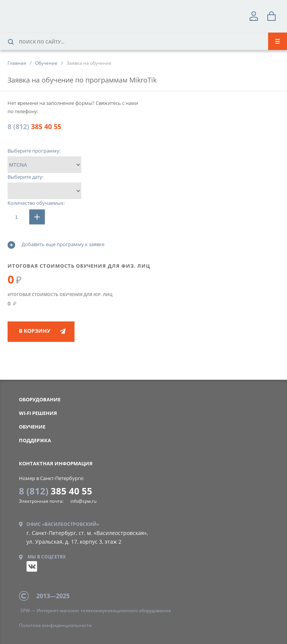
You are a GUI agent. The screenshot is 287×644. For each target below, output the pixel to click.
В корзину (35, 331)
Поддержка (35, 440)
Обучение (32, 427)
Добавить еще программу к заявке (56, 245)
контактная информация (56, 463)
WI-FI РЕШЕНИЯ (38, 413)
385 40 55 (34, 126)
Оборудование (40, 399)
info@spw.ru (83, 501)
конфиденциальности (55, 625)
